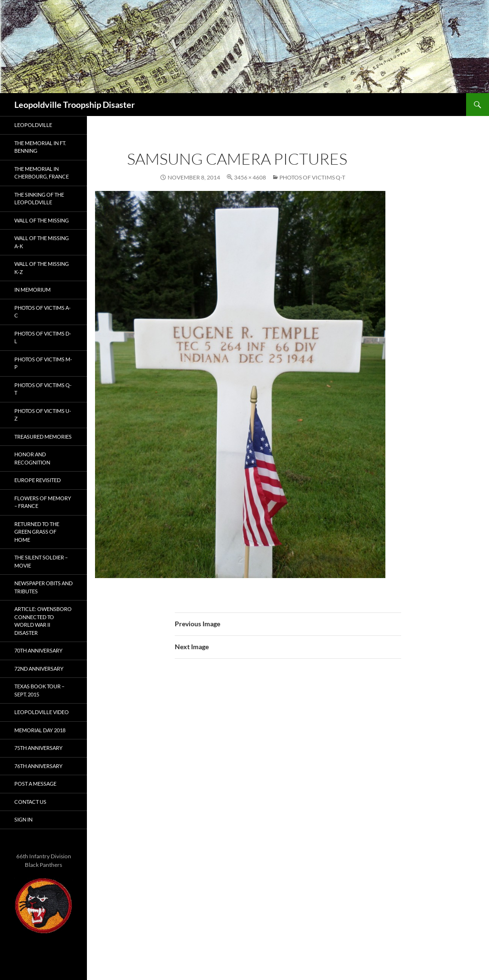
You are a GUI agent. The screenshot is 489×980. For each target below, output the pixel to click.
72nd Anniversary (39, 669)
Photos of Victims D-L (43, 337)
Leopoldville (33, 125)
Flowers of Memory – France (43, 502)
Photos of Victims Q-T (312, 177)
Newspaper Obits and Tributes (43, 587)
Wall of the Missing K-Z (42, 268)
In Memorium (32, 290)
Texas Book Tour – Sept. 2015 (39, 690)
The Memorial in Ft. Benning (40, 147)
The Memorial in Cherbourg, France (42, 173)
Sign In (23, 819)
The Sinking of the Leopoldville (39, 199)
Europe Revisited (37, 480)
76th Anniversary (38, 766)
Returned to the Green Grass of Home (37, 532)
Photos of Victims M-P (43, 363)
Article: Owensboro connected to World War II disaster (43, 621)
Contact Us (30, 802)
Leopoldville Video (42, 712)
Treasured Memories (43, 437)
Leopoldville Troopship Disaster (74, 105)
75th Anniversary (38, 748)
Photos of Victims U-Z (43, 415)
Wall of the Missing (42, 220)
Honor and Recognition (32, 458)
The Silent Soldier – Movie (41, 561)
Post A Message (35, 784)
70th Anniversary (38, 650)
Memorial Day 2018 (40, 730)
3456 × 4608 (250, 177)
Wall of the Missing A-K (42, 242)
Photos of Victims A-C (43, 312)
